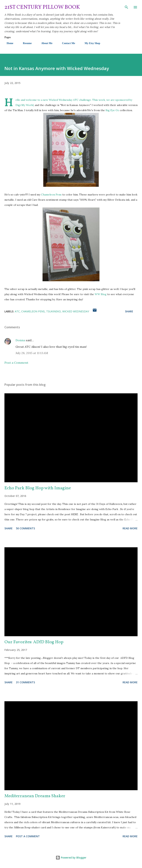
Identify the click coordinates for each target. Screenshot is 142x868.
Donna (20, 340)
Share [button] (129, 311)
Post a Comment (16, 363)
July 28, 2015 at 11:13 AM (32, 353)
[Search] (126, 7)
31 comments (25, 682)
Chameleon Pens (51, 195)
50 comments (25, 528)
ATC (17, 311)
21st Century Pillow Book (42, 7)
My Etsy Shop (90, 43)
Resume (25, 43)
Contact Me (66, 43)
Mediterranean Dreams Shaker (35, 796)
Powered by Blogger (71, 858)
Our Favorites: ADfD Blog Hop (34, 642)
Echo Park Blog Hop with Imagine (38, 488)
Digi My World (24, 105)
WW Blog (101, 294)
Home (8, 43)
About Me (45, 43)
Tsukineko (54, 311)
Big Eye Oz (112, 110)
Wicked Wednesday (61, 100)
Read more (130, 528)
